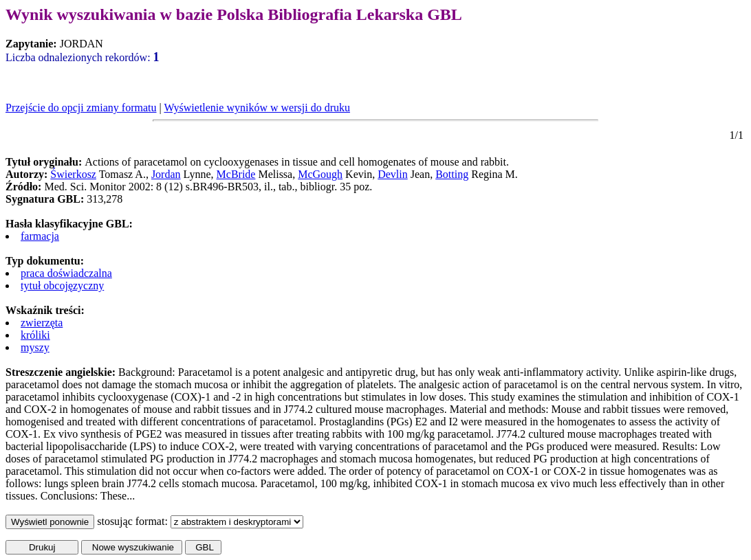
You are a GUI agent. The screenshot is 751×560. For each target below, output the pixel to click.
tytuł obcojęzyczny (62, 285)
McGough (320, 174)
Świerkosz (73, 174)
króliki (35, 335)
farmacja (40, 236)
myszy (35, 347)
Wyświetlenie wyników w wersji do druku (257, 108)
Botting (452, 174)
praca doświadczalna (66, 273)
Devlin (393, 174)
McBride (236, 174)
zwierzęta (42, 323)
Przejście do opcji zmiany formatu (81, 108)
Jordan (166, 174)
